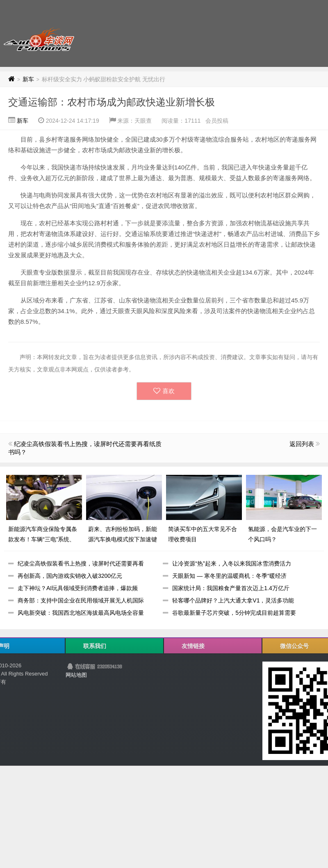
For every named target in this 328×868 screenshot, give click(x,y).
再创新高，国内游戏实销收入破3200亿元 (70, 576)
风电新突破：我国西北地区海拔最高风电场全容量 (81, 613)
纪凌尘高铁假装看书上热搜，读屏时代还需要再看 (81, 563)
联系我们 (95, 646)
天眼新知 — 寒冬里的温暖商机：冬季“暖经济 (229, 576)
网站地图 (76, 675)
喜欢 (164, 391)
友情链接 (193, 646)
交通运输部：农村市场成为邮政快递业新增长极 (112, 102)
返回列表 (302, 444)
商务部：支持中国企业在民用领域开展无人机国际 (81, 600)
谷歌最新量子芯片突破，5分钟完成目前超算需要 (234, 613)
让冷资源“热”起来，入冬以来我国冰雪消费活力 (231, 563)
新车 (28, 79)
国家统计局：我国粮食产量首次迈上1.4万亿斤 (231, 588)
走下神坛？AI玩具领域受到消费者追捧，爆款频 (78, 588)
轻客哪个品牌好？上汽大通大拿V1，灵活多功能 (233, 600)
